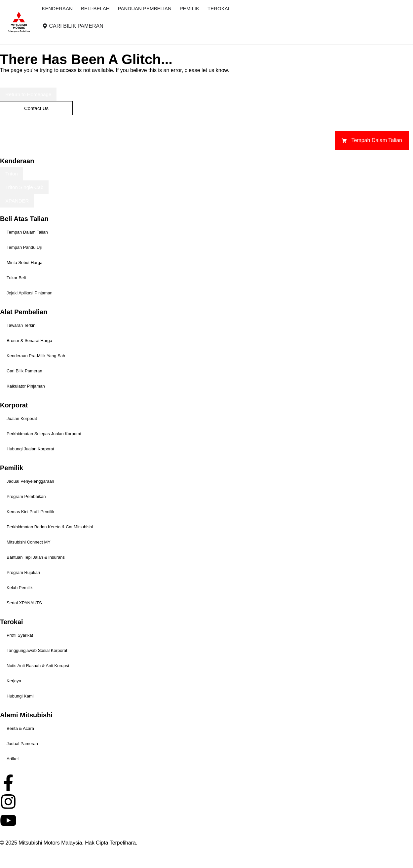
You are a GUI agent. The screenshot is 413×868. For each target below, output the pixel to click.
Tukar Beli (16, 278)
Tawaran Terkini (21, 325)
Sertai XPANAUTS (24, 603)
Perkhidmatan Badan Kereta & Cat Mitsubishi (50, 527)
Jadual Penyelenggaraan (30, 481)
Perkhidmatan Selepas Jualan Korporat (44, 434)
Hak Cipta (12, 851)
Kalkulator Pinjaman (26, 386)
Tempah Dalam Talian (27, 232)
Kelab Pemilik (20, 588)
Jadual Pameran (22, 744)
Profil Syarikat (20, 635)
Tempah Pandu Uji (24, 247)
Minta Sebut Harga (24, 263)
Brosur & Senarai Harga (29, 340)
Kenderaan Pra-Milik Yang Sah (36, 356)
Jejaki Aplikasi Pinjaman (30, 293)
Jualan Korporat (22, 418)
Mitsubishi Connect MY (29, 542)
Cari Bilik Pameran (24, 371)
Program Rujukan (23, 572)
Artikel (13, 759)
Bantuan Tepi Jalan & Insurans (36, 557)
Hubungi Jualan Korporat (30, 449)
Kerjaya (14, 681)
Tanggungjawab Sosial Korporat (37, 650)
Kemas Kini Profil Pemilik (31, 512)
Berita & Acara (20, 728)
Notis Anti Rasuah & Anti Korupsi (38, 666)
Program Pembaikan (26, 496)
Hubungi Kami (20, 696)
